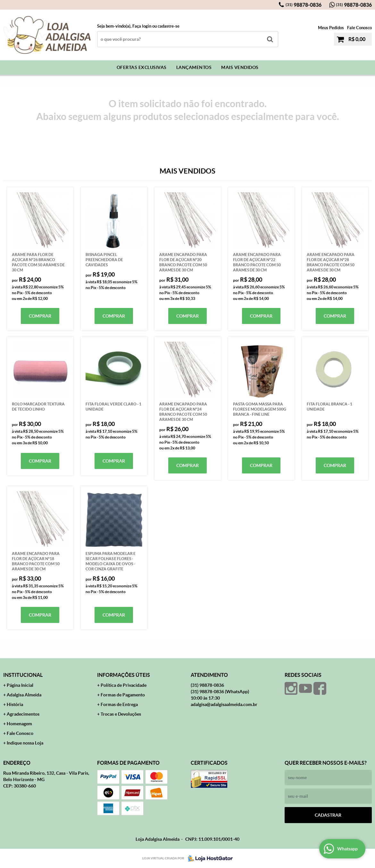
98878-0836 (304, 5)
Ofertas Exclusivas (142, 67)
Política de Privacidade (124, 685)
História (15, 704)
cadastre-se (169, 26)
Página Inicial (20, 685)
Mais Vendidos (240, 67)
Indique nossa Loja (25, 743)
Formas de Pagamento (123, 695)
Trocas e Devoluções (121, 714)
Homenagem (19, 724)
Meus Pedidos (331, 28)
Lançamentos (194, 67)
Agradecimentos (23, 714)
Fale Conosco (359, 28)
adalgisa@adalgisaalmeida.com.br (224, 704)
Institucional (23, 675)
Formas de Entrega (119, 704)
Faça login (142, 26)
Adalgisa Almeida (24, 695)
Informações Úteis (124, 675)
